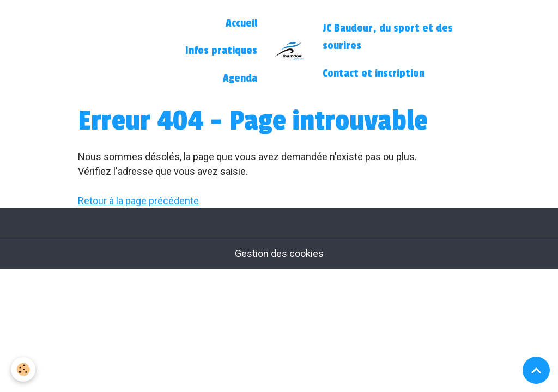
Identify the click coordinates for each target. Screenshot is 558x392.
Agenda (240, 78)
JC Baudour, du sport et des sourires (388, 37)
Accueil (241, 23)
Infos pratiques (221, 51)
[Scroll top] (536, 370)
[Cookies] (23, 369)
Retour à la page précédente (138, 201)
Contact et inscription (374, 73)
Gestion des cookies (279, 253)
